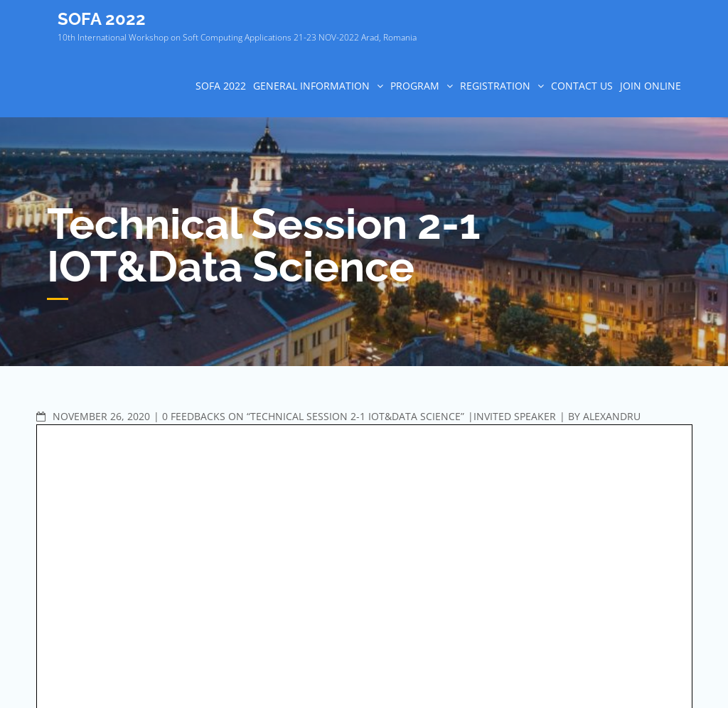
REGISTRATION (495, 86)
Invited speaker (515, 416)
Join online (651, 86)
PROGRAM (415, 86)
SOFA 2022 (102, 19)
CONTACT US (582, 86)
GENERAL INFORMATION (311, 86)
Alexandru (612, 416)
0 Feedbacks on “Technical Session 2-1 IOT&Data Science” (313, 416)
